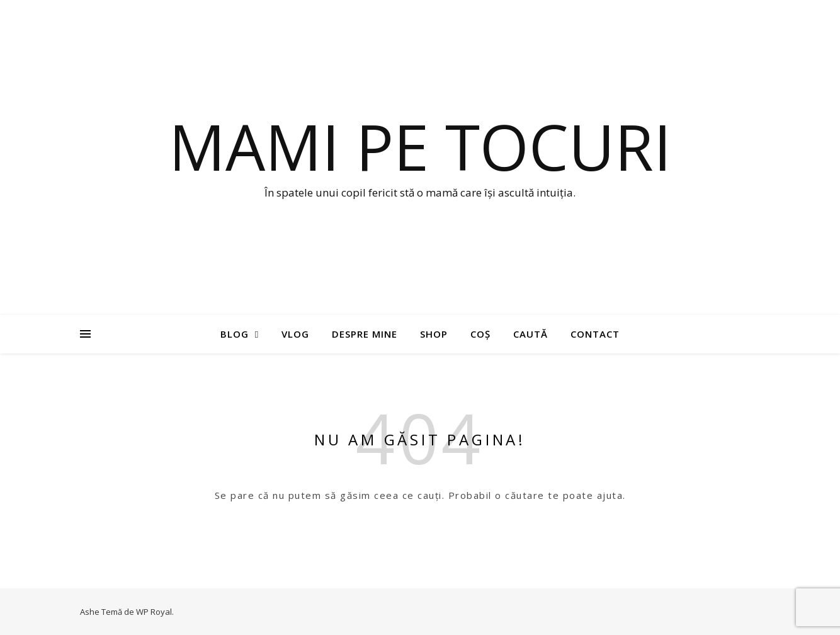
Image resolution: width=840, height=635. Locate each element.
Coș (480, 334)
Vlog (295, 334)
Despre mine (365, 334)
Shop (434, 334)
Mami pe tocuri (420, 146)
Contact (595, 334)
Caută (531, 334)
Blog (235, 334)
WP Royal (154, 612)
